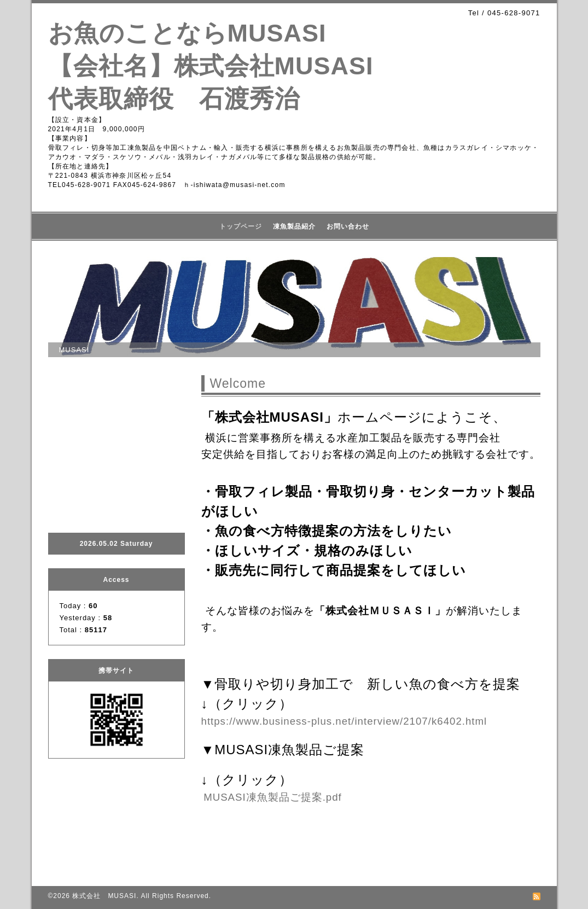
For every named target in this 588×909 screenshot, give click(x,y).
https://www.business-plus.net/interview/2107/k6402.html (344, 721)
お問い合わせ (348, 226)
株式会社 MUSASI (104, 896)
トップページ (241, 226)
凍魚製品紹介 (294, 226)
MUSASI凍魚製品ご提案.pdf (273, 797)
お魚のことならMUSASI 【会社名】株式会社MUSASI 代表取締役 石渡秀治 (223, 66)
